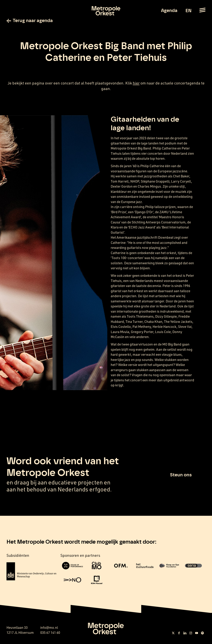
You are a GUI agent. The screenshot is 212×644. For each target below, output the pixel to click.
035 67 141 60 (50, 632)
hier (136, 83)
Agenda (169, 11)
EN (188, 11)
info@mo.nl (49, 627)
